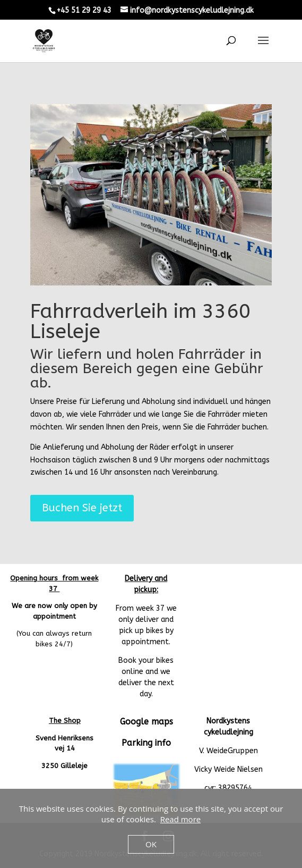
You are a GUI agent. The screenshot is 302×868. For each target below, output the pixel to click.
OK (151, 844)
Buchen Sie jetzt (82, 508)
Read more (181, 819)
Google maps (146, 722)
